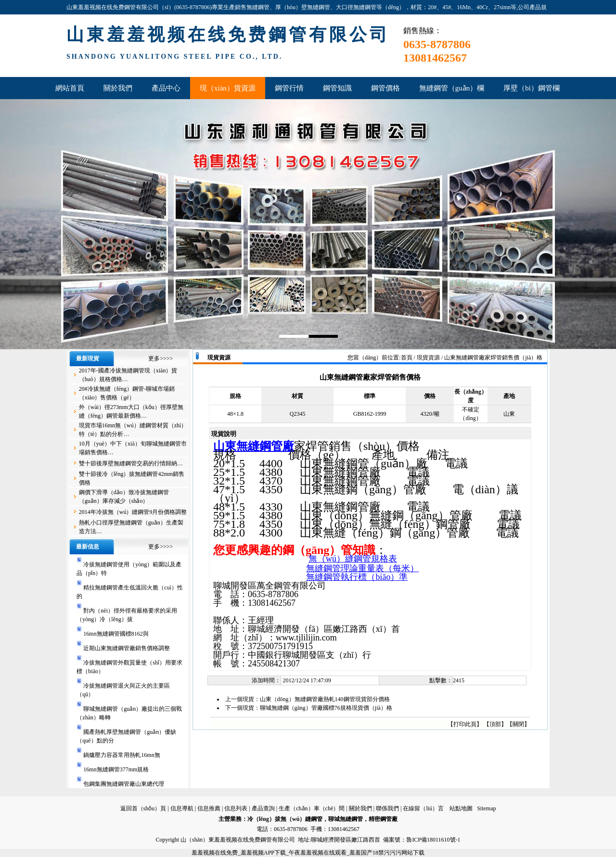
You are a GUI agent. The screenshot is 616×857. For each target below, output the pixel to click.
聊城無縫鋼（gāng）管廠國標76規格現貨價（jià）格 (326, 708)
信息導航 (182, 808)
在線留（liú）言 (423, 808)
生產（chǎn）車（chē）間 (312, 808)
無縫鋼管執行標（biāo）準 (357, 577)
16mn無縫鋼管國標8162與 (116, 634)
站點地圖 (461, 808)
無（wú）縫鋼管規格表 (353, 559)
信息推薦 (209, 808)
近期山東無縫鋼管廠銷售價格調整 (127, 648)
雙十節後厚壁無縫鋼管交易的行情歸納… (131, 463)
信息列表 (236, 808)
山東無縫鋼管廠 (254, 446)
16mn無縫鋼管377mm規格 (116, 769)
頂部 (495, 724)
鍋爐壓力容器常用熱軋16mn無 (122, 755)
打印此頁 (465, 724)
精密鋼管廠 (383, 819)
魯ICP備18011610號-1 (433, 840)
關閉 (518, 724)
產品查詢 (263, 808)
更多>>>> (160, 358)
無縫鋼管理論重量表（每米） (362, 568)
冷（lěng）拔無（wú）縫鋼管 (285, 819)
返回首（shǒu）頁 (143, 808)
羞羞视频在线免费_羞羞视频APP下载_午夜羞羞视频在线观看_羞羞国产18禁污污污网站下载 (308, 853)
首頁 (407, 358)
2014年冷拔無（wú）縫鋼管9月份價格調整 (133, 512)
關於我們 (360, 808)
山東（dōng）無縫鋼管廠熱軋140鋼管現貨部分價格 (325, 699)
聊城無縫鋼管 (346, 819)
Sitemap (486, 808)
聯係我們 (387, 808)
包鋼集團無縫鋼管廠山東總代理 (124, 784)
